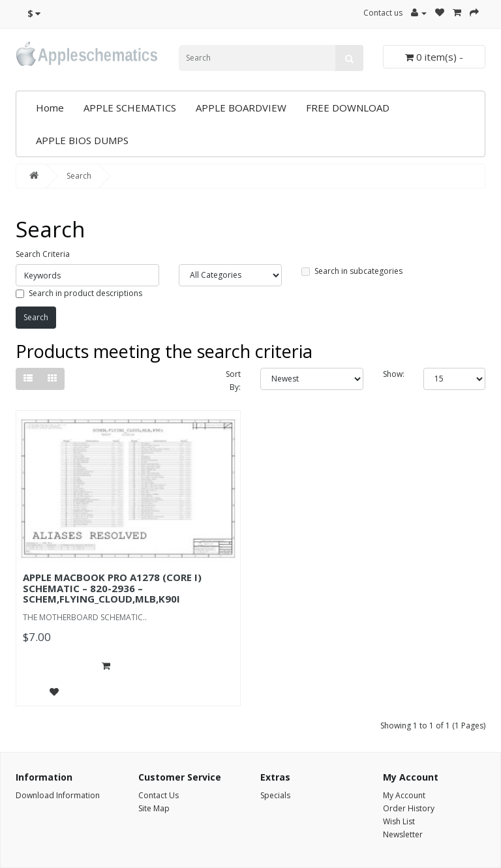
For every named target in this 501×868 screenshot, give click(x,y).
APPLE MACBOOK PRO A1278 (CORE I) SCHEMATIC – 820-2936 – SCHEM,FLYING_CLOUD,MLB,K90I (112, 588)
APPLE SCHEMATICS (130, 108)
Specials (275, 795)
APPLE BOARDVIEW (241, 108)
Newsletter (403, 834)
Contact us (383, 13)
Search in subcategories (352, 271)
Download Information (58, 795)
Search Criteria (43, 254)
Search (79, 176)
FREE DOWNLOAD (348, 108)
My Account (404, 795)
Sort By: (233, 381)
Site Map (154, 808)
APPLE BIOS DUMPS (82, 140)
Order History (409, 808)
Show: (394, 374)
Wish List (399, 821)
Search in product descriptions (79, 293)
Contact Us (159, 795)
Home (50, 108)
